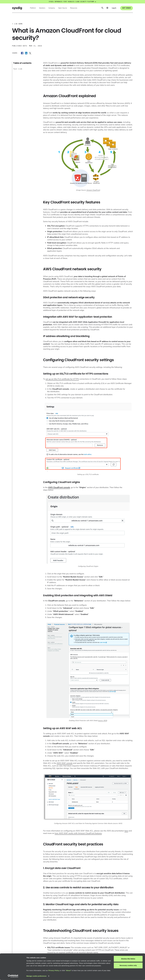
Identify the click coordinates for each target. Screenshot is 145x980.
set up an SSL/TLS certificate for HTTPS (62, 379)
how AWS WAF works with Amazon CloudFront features (78, 833)
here (126, 831)
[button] (33, 8)
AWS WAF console (65, 763)
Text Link (18, 69)
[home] (17, 8)
